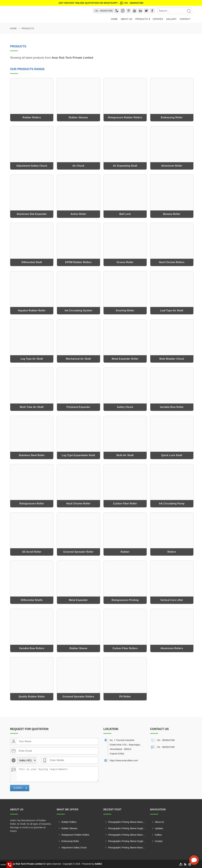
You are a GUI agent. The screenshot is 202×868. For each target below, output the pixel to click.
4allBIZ (98, 864)
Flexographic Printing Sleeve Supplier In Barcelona (127, 841)
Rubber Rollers (69, 822)
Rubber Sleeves (70, 828)
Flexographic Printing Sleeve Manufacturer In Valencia (127, 822)
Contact (185, 19)
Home (114, 19)
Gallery (171, 19)
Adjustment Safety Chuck (74, 848)
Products (142, 19)
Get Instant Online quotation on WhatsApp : (101, 3)
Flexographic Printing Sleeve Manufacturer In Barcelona (127, 848)
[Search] (189, 11)
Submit (18, 788)
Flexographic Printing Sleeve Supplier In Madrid (127, 828)
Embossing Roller (70, 841)
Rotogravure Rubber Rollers (75, 835)
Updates (158, 19)
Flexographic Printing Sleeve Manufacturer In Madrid (127, 835)
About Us (126, 19)
